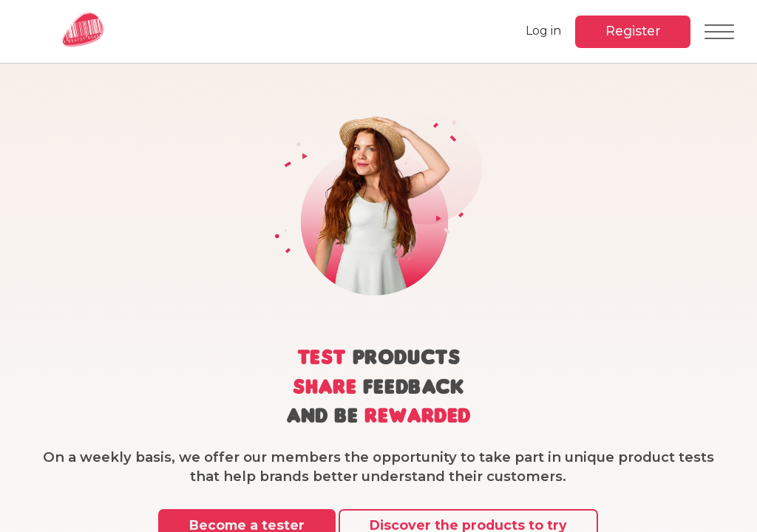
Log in (541, 31)
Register (632, 31)
